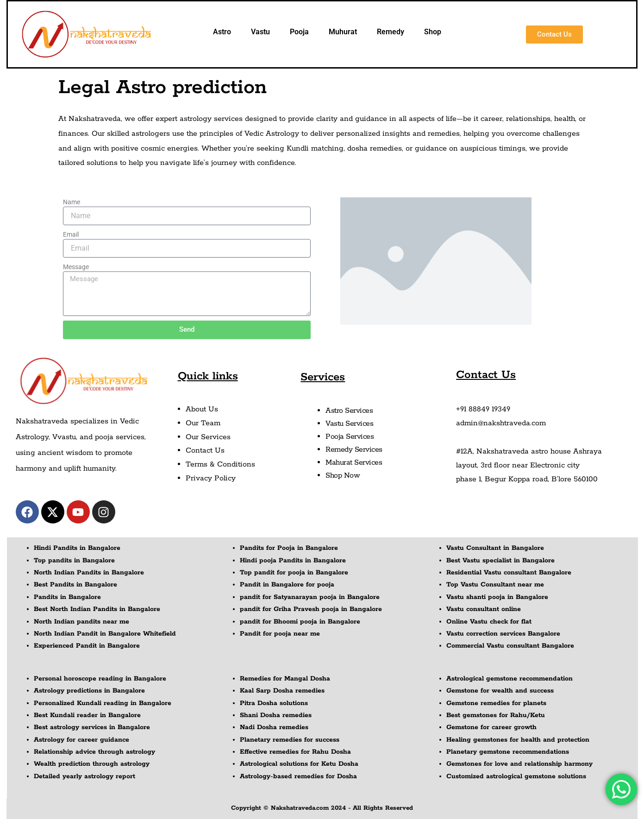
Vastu (260, 32)
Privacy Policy (211, 478)
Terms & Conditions (220, 464)
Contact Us (205, 450)
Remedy (391, 32)
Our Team (203, 423)
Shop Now (343, 476)
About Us (202, 409)
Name (72, 202)
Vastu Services (349, 424)
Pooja (299, 32)
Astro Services (349, 411)
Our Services (208, 437)
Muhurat (343, 32)
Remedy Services (354, 450)
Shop (433, 32)
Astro (222, 32)
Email (71, 234)
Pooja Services (350, 437)
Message (76, 267)
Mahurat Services (354, 463)
